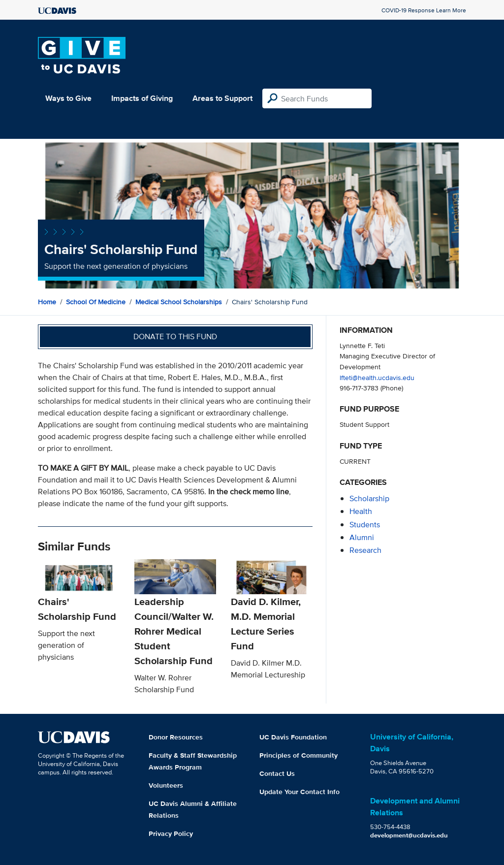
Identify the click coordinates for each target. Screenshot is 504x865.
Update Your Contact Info (299, 792)
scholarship (369, 498)
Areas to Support (222, 98)
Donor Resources (176, 737)
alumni (362, 537)
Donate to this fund (175, 336)
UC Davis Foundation (293, 737)
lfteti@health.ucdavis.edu (377, 377)
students (365, 525)
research (365, 550)
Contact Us (277, 773)
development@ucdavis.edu (409, 835)
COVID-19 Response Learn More (424, 10)
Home (47, 302)
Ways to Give (68, 98)
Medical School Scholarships (179, 302)
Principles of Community (299, 755)
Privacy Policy (171, 833)
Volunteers (166, 785)
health (361, 511)
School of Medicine (96, 302)
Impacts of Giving (142, 98)
